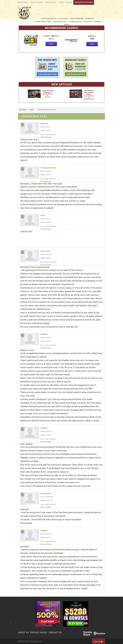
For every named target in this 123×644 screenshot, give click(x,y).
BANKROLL (90, 19)
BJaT (43, 215)
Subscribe (23, 2)
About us (23, 632)
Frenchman (46, 493)
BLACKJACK (63, 19)
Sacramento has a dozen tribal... (89, 92)
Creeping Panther (48, 168)
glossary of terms (92, 22)
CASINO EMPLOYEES (43, 22)
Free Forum (36, 2)
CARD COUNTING (77, 19)
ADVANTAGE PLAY (49, 19)
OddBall (44, 334)
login (69, 2)
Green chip (51, 2)
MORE (68, 24)
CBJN (61, 2)
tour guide (45, 251)
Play (51, 44)
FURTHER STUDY (60, 22)
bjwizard (44, 124)
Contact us (55, 632)
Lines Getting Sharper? (47, 91)
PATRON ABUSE (75, 22)
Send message (46, 137)
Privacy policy (39, 632)
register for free (84, 2)
